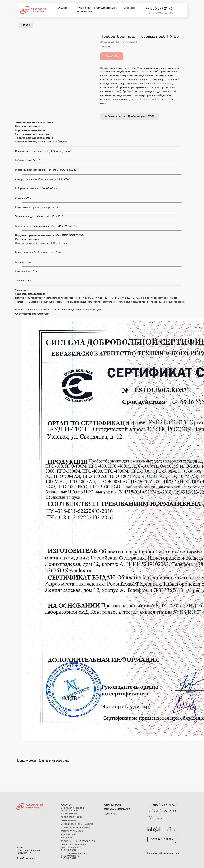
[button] (162, 839)
